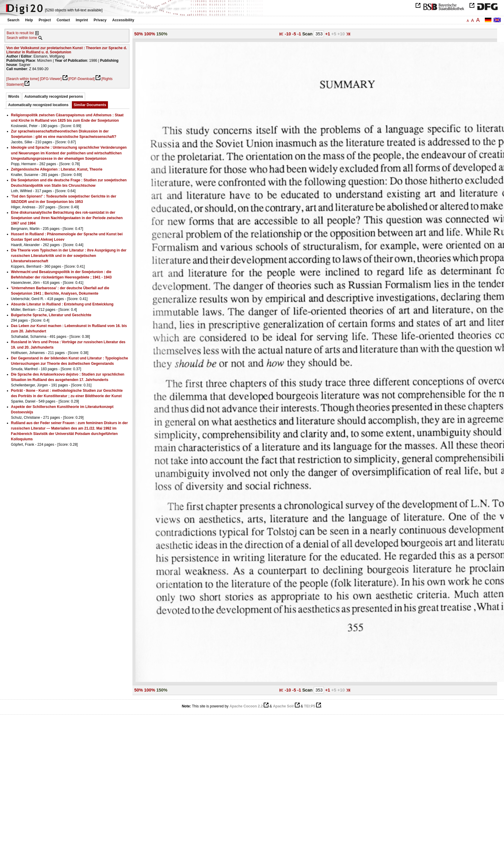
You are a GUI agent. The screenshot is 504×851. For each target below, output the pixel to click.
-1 (300, 34)
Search (13, 20)
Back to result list (20, 33)
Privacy (100, 20)
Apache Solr (283, 706)
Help (29, 20)
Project (45, 20)
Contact (63, 20)
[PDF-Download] (82, 79)
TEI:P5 (310, 706)
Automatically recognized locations (38, 105)
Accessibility (123, 20)
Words (14, 97)
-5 (295, 34)
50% (139, 34)
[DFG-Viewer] (51, 79)
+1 (328, 34)
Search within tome (22, 38)
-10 (288, 34)
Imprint (82, 20)
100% (150, 34)
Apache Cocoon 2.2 (246, 706)
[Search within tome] (23, 79)
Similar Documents (90, 105)
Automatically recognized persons (53, 97)
